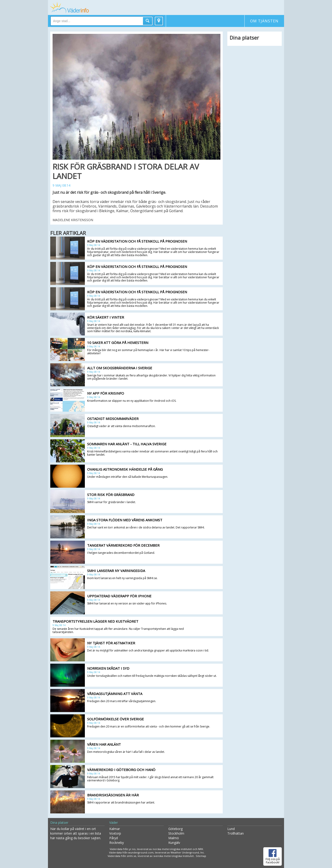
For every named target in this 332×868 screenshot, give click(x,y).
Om (264, 21)
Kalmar (115, 829)
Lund (231, 829)
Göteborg (175, 829)
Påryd (114, 838)
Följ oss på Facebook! (273, 856)
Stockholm (176, 833)
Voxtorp (115, 833)
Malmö (174, 838)
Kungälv (174, 843)
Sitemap (201, 856)
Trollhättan (236, 833)
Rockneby (117, 843)
